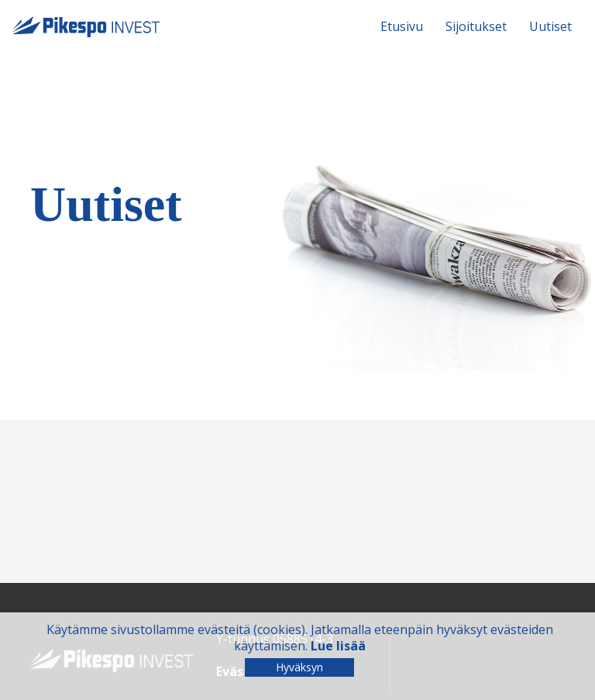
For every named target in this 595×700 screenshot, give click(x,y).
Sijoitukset (476, 26)
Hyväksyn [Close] (299, 667)
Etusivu (402, 26)
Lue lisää (338, 646)
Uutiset (550, 26)
